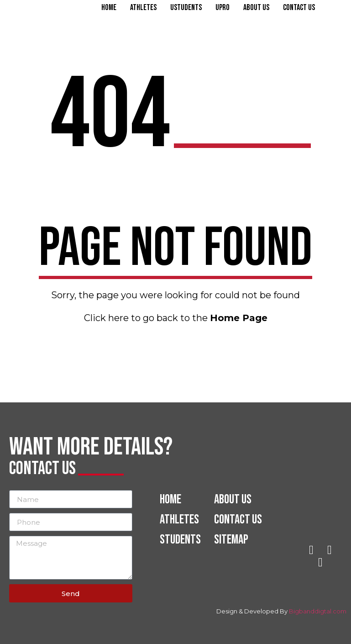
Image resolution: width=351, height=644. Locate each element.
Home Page (239, 318)
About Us (256, 8)
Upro (223, 8)
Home (109, 8)
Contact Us (299, 8)
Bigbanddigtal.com (318, 611)
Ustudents (186, 8)
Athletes (143, 8)
